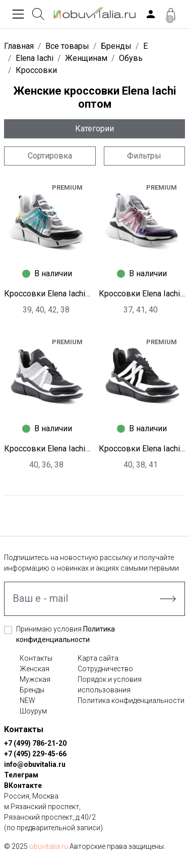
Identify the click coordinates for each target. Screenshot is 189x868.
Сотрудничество (105, 669)
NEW (27, 700)
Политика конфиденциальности (131, 700)
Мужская (35, 679)
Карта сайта (98, 658)
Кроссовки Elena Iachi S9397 (47, 449)
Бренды (32, 690)
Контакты (36, 658)
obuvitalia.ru (49, 846)
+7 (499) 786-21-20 (35, 743)
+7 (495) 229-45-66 (35, 754)
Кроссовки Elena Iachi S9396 (142, 449)
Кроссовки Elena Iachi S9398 (142, 294)
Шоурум (33, 711)
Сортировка (50, 156)
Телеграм (21, 775)
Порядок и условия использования (110, 685)
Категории (94, 129)
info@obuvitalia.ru (35, 764)
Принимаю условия (66, 634)
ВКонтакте (23, 785)
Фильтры (144, 156)
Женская (35, 669)
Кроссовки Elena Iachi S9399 (47, 294)
